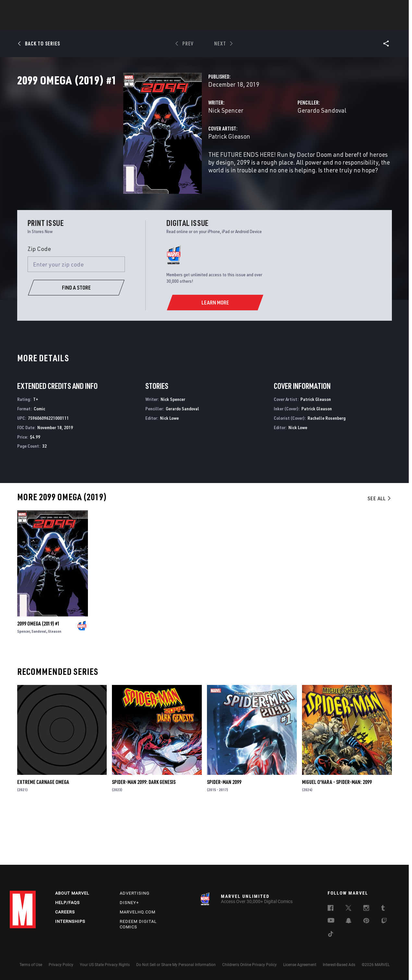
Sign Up (55, 8)
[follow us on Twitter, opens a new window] (348, 909)
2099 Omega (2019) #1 (38, 673)
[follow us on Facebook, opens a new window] (331, 909)
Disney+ (129, 903)
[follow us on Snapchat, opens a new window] (349, 922)
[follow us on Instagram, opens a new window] (366, 909)
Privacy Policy (61, 965)
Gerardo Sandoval (285, 139)
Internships (70, 921)
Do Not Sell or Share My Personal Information (176, 965)
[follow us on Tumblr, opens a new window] (383, 909)
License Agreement (300, 965)
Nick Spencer (151, 139)
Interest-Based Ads (339, 965)
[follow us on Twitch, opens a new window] (384, 922)
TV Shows (224, 23)
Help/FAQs (67, 903)
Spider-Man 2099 (224, 831)
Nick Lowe (169, 467)
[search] (391, 8)
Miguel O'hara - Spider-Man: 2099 (337, 831)
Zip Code (39, 298)
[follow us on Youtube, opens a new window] (331, 921)
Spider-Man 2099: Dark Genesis (144, 831)
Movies (195, 23)
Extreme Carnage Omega (43, 831)
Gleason (55, 680)
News (108, 23)
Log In (34, 8)
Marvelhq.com (138, 912)
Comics (132, 23)
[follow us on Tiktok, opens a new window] (331, 935)
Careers (65, 912)
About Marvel (72, 893)
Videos (277, 23)
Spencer (24, 680)
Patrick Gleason (155, 165)
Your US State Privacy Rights (105, 965)
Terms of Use (31, 965)
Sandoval (39, 680)
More (301, 23)
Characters (164, 23)
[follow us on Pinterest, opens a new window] (366, 921)
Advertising (135, 893)
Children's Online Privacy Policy (249, 965)
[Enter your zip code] (76, 313)
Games (252, 23)
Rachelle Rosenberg (327, 467)
